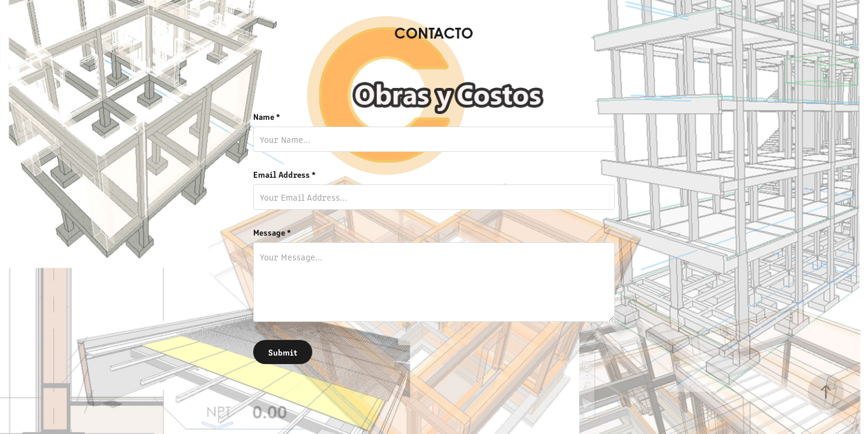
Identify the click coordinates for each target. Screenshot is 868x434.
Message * (272, 232)
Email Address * (285, 174)
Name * (267, 116)
